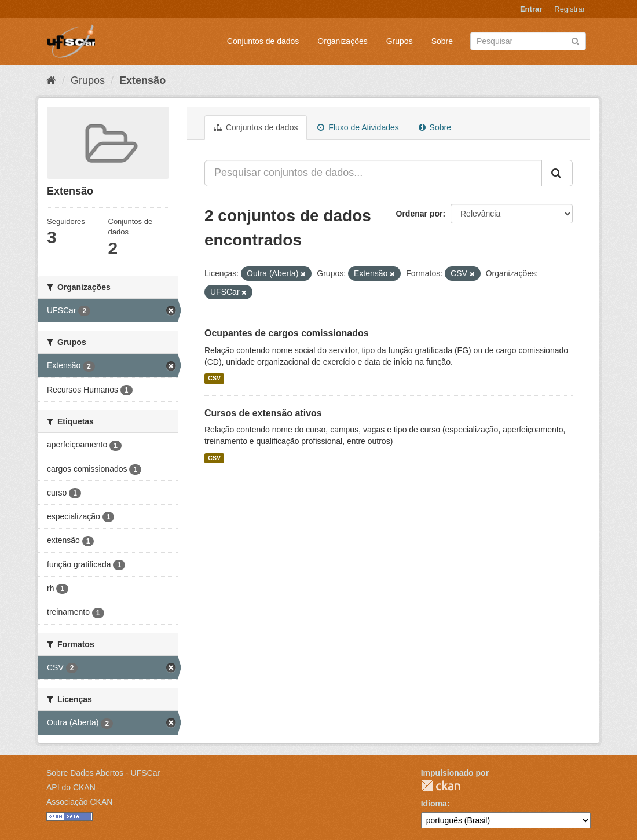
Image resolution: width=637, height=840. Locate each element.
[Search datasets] (528, 41)
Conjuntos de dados (263, 41)
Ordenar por (420, 214)
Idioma (434, 804)
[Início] (51, 80)
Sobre (442, 41)
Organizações (342, 41)
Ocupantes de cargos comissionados (287, 333)
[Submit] (575, 40)
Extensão (142, 80)
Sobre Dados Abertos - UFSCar (103, 773)
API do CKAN (71, 787)
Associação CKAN (79, 802)
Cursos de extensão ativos (263, 413)
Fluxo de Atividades (358, 127)
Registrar (570, 9)
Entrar (531, 9)
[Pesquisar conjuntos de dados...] (373, 173)
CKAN (441, 786)
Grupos (400, 41)
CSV (214, 379)
